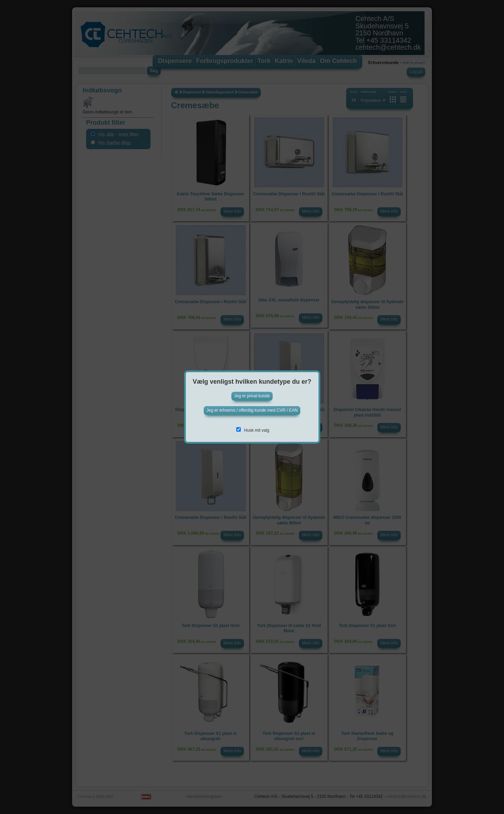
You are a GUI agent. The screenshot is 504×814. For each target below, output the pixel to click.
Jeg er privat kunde (252, 396)
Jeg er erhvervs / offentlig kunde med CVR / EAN (252, 410)
